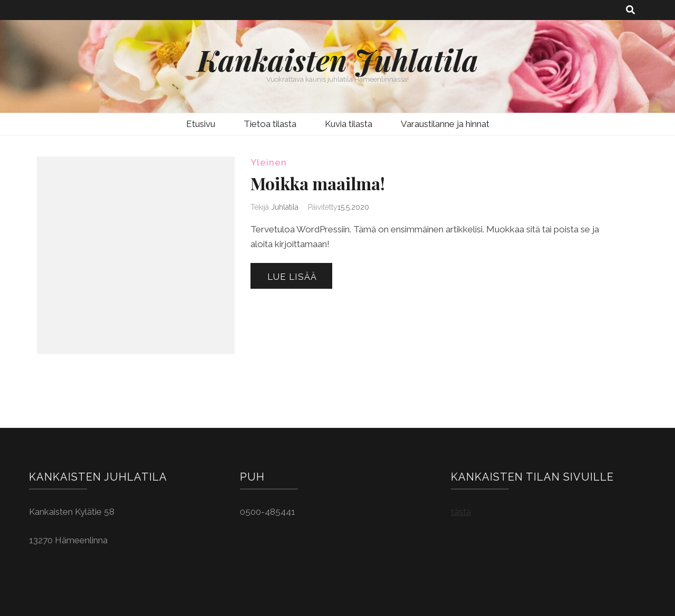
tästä (461, 512)
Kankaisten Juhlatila (338, 60)
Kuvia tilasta (349, 124)
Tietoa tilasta (270, 124)
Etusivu (201, 124)
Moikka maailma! (318, 183)
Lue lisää (292, 277)
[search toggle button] (630, 10)
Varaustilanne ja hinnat (445, 124)
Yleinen (269, 162)
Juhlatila (285, 207)
